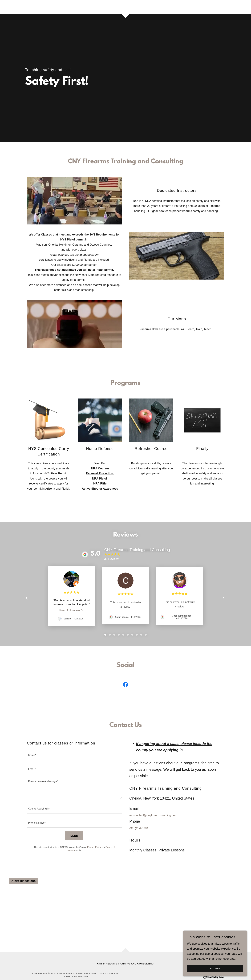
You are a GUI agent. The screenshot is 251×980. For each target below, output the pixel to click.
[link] (71, 610)
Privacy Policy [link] (94, 847)
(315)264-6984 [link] (139, 828)
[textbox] (74, 755)
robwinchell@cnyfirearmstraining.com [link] (153, 815)
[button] (30, 7)
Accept (215, 968)
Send (74, 836)
